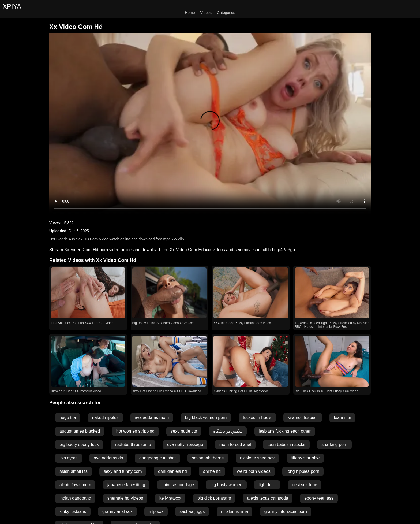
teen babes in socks (286, 445)
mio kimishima (235, 512)
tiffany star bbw (305, 458)
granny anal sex (117, 512)
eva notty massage (185, 445)
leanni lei (342, 417)
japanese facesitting (126, 485)
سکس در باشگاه (228, 431)
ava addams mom (152, 417)
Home (190, 13)
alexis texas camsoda (268, 498)
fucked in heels (257, 417)
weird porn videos (254, 471)
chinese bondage (178, 485)
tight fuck (267, 485)
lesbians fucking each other (285, 431)
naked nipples (105, 417)
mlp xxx (156, 512)
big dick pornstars (214, 498)
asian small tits (74, 471)
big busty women (226, 485)
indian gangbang (75, 498)
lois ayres (69, 458)
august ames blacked (80, 431)
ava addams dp (108, 458)
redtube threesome (133, 445)
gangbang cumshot (157, 458)
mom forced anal (235, 445)
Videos (206, 13)
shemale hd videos (125, 498)
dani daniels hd (172, 471)
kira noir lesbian (303, 417)
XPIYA (12, 6)
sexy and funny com (123, 471)
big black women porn (206, 417)
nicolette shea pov (257, 458)
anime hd (212, 471)
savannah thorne (208, 458)
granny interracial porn (286, 512)
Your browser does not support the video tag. (210, 124)
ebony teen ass (319, 498)
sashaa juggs (192, 512)
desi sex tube (305, 485)
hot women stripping (135, 431)
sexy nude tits (184, 431)
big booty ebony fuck (79, 445)
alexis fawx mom (75, 485)
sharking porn (334, 445)
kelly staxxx (170, 498)
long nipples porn (303, 471)
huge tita (68, 417)
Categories (226, 13)
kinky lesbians (73, 512)
